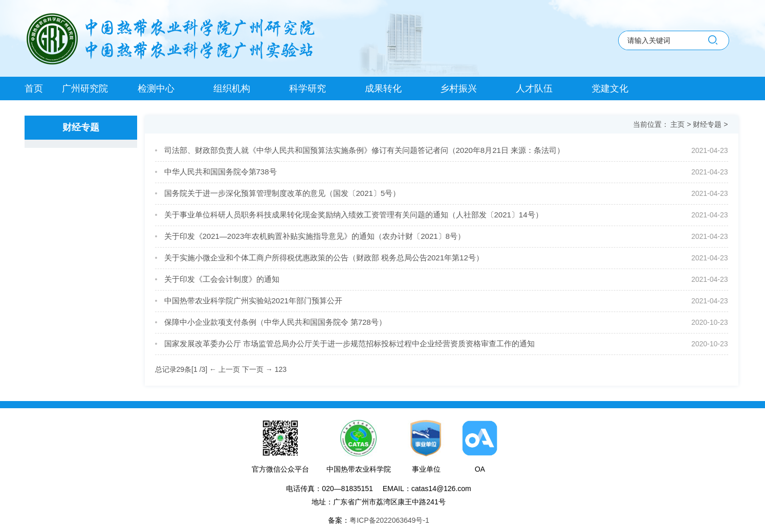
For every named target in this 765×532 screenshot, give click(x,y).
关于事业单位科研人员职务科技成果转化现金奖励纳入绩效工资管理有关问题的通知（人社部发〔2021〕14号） (354, 215)
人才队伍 (534, 88)
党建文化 (610, 88)
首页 (34, 88)
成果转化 (383, 88)
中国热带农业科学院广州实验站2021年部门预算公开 (253, 301)
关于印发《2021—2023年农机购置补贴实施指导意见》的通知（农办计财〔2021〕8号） (315, 236)
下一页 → (257, 369)
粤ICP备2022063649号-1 (389, 520)
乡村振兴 (458, 88)
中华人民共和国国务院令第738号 (221, 172)
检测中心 (156, 88)
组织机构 (232, 88)
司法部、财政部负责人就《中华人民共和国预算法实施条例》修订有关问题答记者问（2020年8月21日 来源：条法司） (365, 150)
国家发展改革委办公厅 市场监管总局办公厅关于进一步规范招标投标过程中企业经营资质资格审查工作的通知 (349, 343)
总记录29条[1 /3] (182, 369)
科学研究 (308, 88)
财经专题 (708, 124)
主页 (679, 124)
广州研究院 (85, 88)
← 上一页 (225, 369)
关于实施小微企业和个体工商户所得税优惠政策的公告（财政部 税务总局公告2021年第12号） (324, 258)
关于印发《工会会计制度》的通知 (222, 279)
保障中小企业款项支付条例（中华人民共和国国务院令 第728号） (275, 322)
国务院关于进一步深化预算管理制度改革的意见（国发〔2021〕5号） (282, 193)
